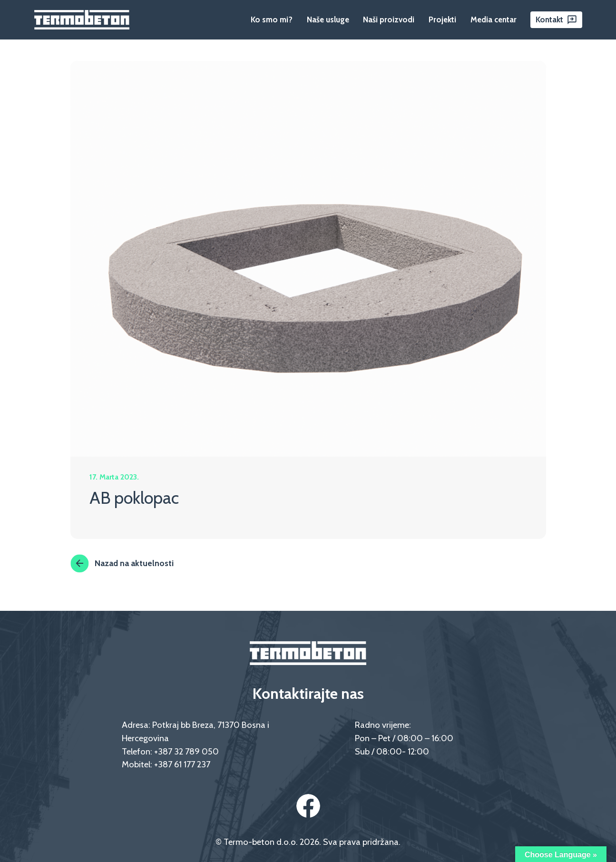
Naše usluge (328, 20)
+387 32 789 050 (186, 751)
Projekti (442, 20)
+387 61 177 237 (182, 764)
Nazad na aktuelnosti (122, 563)
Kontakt (549, 20)
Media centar (494, 20)
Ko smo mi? (272, 20)
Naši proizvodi (389, 20)
